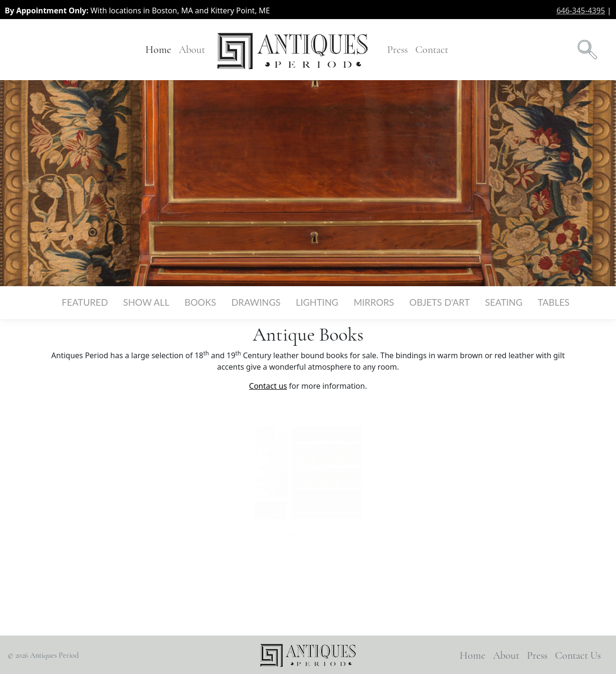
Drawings (256, 302)
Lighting (317, 302)
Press (397, 49)
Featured (85, 302)
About (192, 49)
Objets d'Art (440, 302)
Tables (554, 302)
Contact (432, 49)
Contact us (268, 386)
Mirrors (374, 302)
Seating (504, 302)
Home (158, 49)
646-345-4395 (581, 10)
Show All (146, 302)
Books (200, 302)
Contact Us (578, 655)
